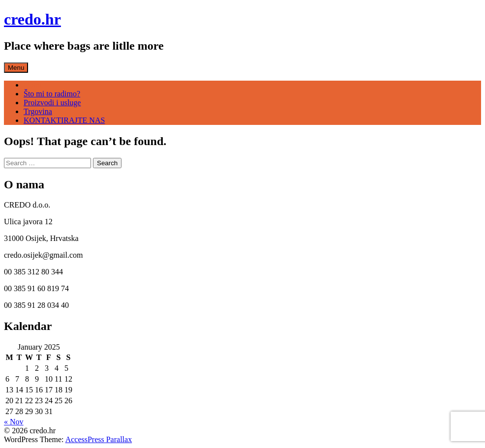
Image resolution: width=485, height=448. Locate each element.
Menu (16, 68)
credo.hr (32, 19)
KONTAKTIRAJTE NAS (64, 120)
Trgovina (38, 111)
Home (33, 85)
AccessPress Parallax (99, 439)
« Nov (14, 422)
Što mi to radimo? (52, 94)
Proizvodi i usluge (52, 103)
